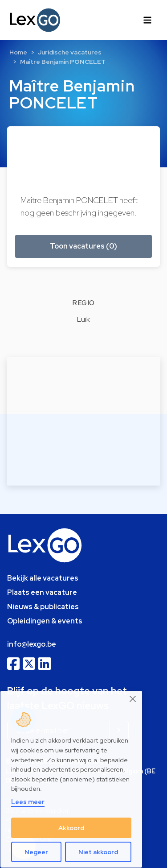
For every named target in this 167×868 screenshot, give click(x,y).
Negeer (36, 852)
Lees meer (28, 802)
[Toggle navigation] (147, 20)
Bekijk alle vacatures (43, 578)
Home (18, 52)
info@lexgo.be (32, 644)
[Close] (133, 699)
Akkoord (71, 828)
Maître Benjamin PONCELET (63, 62)
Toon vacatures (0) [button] (83, 246)
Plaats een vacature (42, 592)
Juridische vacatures (70, 52)
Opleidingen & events (45, 621)
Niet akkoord (98, 852)
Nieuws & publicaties (43, 607)
